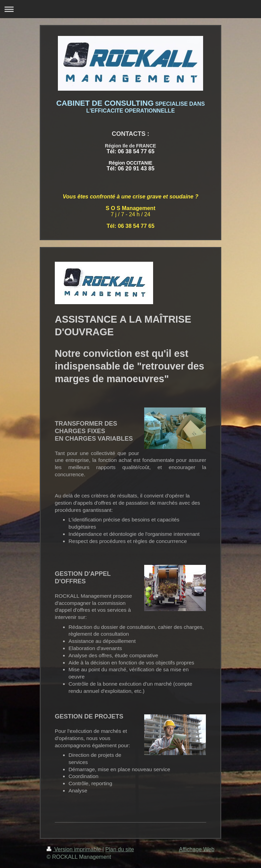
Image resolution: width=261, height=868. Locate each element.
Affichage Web (197, 849)
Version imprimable (74, 849)
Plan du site (120, 849)
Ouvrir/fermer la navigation (130, 9)
